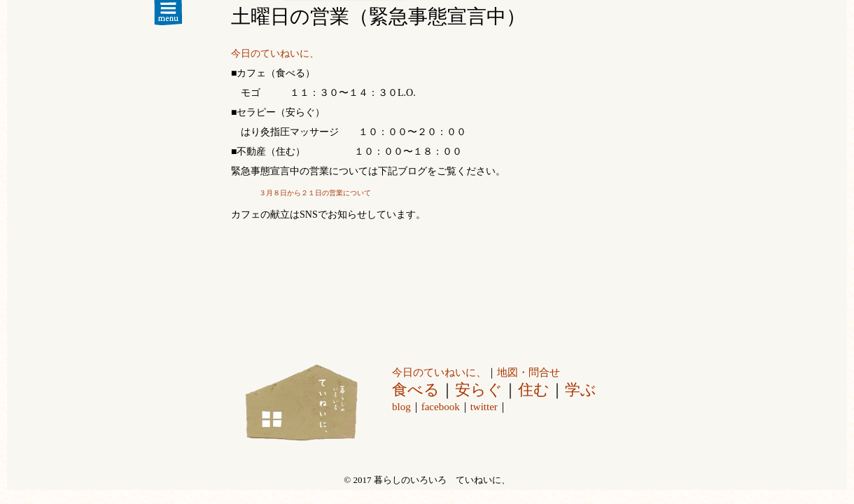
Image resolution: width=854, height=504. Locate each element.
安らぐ (479, 390)
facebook (441, 407)
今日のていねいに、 (275, 54)
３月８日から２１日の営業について (315, 193)
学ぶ (581, 390)
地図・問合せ (528, 372)
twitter (484, 407)
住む (534, 390)
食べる (416, 390)
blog (401, 407)
